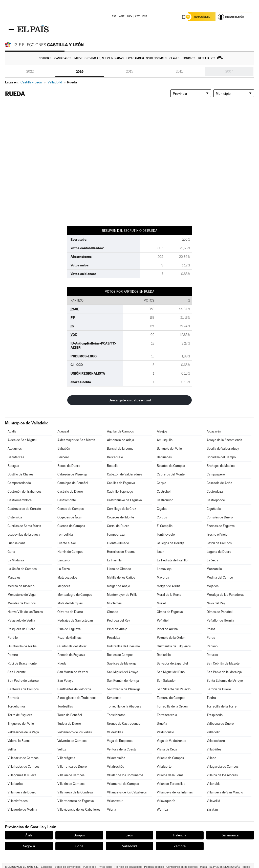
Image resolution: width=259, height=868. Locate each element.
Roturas (212, 655)
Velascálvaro (216, 741)
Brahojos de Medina (221, 466)
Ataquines (15, 449)
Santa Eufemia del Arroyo (225, 681)
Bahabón (64, 449)
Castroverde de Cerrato (24, 509)
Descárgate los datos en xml (130, 400)
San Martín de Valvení (73, 672)
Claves (175, 58)
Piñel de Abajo (117, 629)
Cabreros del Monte (171, 474)
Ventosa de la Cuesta (122, 749)
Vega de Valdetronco (171, 741)
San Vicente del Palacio (174, 689)
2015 (129, 71)
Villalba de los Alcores (222, 775)
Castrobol (164, 492)
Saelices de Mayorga (122, 663)
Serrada (13, 698)
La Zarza (64, 569)
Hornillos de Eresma (121, 552)
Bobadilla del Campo (221, 457)
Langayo (63, 560)
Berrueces (164, 457)
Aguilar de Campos (120, 431)
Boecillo (113, 466)
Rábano (212, 646)
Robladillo (164, 655)
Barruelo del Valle (169, 449)
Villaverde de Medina (22, 809)
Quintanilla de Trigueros (174, 646)
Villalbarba (15, 784)
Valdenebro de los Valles (75, 732)
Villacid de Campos (170, 758)
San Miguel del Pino (171, 672)
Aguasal (63, 431)
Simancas (114, 698)
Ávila (29, 835)
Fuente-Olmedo (118, 543)
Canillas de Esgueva (121, 483)
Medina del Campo (220, 577)
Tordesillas (65, 706)
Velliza (62, 749)
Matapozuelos (67, 577)
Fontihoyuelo (166, 534)
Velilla (12, 749)
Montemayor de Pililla (122, 595)
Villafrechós (115, 767)
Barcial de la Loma (120, 449)
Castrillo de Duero (70, 492)
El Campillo (165, 526)
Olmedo (113, 612)
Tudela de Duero (69, 724)
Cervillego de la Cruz (122, 509)
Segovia (29, 846)
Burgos (79, 835)
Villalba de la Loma (170, 775)
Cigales (162, 509)
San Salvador (166, 681)
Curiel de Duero (118, 526)
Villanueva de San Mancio (225, 792)
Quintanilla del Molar (72, 646)
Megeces (64, 586)
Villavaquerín (166, 801)
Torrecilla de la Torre (222, 706)
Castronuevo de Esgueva (124, 500)
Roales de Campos (120, 655)
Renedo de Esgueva (71, 655)
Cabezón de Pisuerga (72, 474)
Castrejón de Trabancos (25, 492)
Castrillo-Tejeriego (120, 492)
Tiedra (211, 698)
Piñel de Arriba (167, 629)
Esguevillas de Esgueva (24, 534)
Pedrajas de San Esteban (75, 620)
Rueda (62, 663)
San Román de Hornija (123, 681)
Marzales (14, 577)
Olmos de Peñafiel (220, 612)
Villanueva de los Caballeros (127, 792)
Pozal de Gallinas (69, 638)
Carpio (161, 483)
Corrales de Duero (220, 517)
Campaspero (216, 474)
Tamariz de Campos (171, 698)
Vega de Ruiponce (120, 741)
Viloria (112, 809)
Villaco (211, 758)
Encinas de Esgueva (221, 526)
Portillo (13, 638)
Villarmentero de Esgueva (76, 801)
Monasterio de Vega (22, 595)
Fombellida (65, 534)
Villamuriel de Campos (123, 784)
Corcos (162, 517)
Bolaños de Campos (171, 466)
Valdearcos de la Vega (23, 732)
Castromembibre (20, 500)
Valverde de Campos (72, 741)
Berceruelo (115, 457)
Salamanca (230, 835)
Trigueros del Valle (21, 724)
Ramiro (13, 655)
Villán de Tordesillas (171, 784)
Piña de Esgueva (69, 629)
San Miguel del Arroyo (123, 672)
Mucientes (114, 603)
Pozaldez (113, 638)
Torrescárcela (167, 715)
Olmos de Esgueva (170, 612)
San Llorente (17, 672)
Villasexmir (115, 801)
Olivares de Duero (70, 612)
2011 (179, 71)
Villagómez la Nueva (22, 775)
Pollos (211, 629)
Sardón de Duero (219, 689)
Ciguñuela (214, 509)
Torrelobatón (116, 715)
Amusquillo (165, 440)
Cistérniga (15, 517)
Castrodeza (215, 492)
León (129, 835)
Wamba (162, 809)
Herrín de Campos (70, 552)
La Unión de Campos (22, 569)
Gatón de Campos (219, 543)
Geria (11, 552)
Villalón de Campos (71, 784)
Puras (211, 638)
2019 (80, 72)
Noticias (45, 58)
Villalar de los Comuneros (125, 775)
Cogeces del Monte (121, 517)
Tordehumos (17, 706)
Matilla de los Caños (121, 577)
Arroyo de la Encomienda (224, 440)
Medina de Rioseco (21, 586)
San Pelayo (65, 681)
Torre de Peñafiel (70, 715)
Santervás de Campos (23, 689)
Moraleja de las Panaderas (225, 595)
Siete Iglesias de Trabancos (77, 698)
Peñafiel (163, 620)
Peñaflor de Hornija (220, 620)
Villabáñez (214, 749)
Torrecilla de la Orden (172, 706)
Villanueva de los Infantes (175, 792)
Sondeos (189, 58)
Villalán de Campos (71, 775)
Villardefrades (18, 801)
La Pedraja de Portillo (172, 560)
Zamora (180, 846)
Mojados (213, 586)
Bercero (63, 457)
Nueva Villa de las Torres (25, 612)
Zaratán (212, 809)
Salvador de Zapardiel (172, 663)
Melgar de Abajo (118, 586)
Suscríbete (202, 17)
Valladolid (213, 732)
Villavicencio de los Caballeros (79, 809)
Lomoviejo (164, 569)
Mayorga (163, 577)
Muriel (161, 603)
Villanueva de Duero (22, 792)
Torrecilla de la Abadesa (124, 706)
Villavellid (213, 801)
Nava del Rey (216, 603)
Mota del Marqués (70, 603)
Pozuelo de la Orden (171, 638)
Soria (79, 846)
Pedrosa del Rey (118, 620)
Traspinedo (215, 715)
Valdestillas (115, 732)
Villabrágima (66, 758)
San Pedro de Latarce (23, 681)
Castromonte (67, 500)
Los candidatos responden (146, 58)
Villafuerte (164, 767)
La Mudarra (16, 560)
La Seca (212, 560)
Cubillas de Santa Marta (24, 526)
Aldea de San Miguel (22, 440)
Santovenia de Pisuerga (124, 689)
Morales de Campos (22, 603)
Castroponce (216, 500)
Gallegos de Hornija (171, 543)
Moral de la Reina (169, 595)
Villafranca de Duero (72, 767)
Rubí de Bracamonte (22, 663)
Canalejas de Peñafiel (73, 483)
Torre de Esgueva (20, 715)
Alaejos (162, 431)
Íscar (160, 552)
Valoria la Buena (19, 741)
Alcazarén (214, 431)
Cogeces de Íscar (70, 517)
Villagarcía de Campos (223, 767)
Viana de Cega (167, 749)
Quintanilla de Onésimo (123, 646)
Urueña (162, 724)
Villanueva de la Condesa (75, 792)
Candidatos (63, 58)
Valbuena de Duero (220, 724)
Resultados (207, 58)
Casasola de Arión (219, 483)
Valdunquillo (165, 732)
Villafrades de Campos (24, 767)
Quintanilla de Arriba (22, 646)
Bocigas (13, 466)
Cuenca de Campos (71, 526)
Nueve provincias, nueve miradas (99, 58)
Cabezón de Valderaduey (125, 474)
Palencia (180, 835)
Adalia (12, 431)
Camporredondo (19, 483)
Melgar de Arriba (169, 586)
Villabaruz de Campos (23, 758)
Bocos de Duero (69, 466)
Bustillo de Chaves (20, 474)
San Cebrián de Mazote (223, 663)
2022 (30, 71)
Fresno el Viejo (217, 534)
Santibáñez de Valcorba (74, 689)
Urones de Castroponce (124, 724)
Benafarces (16, 457)
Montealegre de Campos (75, 595)
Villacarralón (116, 758)
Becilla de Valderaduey (223, 449)
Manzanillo (214, 569)
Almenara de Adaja (121, 440)
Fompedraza (116, 534)
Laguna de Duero (219, 552)
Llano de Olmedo (119, 569)
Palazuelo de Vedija (21, 620)
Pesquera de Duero (21, 629)
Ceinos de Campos (71, 509)
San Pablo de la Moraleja (224, 672)
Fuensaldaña (17, 543)
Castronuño (165, 500)
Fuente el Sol (67, 543)
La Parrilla (114, 560)
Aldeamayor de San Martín (76, 440)
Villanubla (214, 784)
